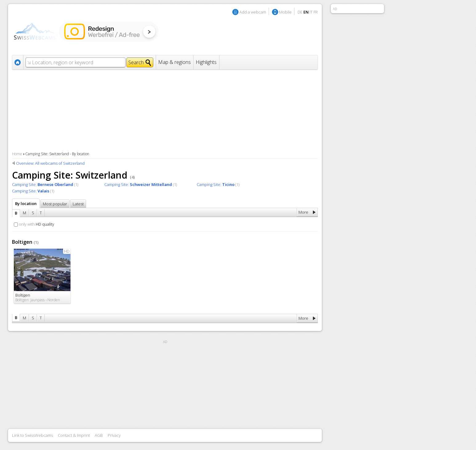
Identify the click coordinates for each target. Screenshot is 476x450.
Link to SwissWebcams (32, 435)
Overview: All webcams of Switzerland (50, 163)
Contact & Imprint (74, 435)
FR (316, 12)
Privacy (114, 435)
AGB (99, 435)
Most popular (55, 204)
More (303, 212)
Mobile (285, 12)
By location (26, 203)
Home (17, 154)
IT (311, 12)
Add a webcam (253, 12)
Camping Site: (43, 184)
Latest (78, 204)
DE (300, 12)
